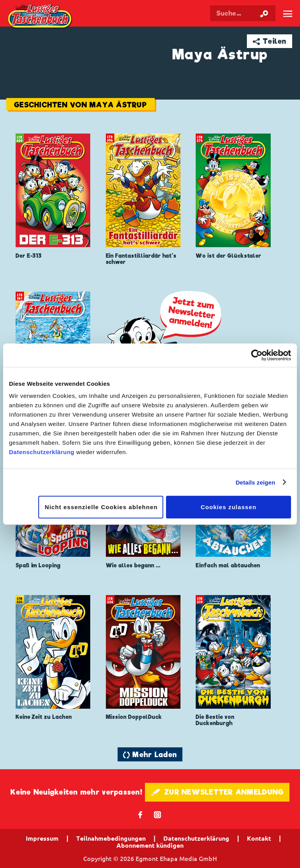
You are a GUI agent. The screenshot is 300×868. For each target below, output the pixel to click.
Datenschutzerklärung (42, 452)
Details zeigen (255, 482)
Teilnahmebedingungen (111, 838)
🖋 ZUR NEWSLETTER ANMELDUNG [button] (217, 792)
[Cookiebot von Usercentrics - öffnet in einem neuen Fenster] (257, 355)
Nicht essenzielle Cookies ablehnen (101, 507)
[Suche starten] (264, 13)
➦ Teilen (270, 41)
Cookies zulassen (229, 507)
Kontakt (259, 838)
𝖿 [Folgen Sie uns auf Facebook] (140, 814)
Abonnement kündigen (150, 845)
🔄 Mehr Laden (150, 755)
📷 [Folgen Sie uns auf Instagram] (158, 814)
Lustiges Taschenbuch (40, 17)
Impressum (42, 838)
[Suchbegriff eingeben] (243, 13)
